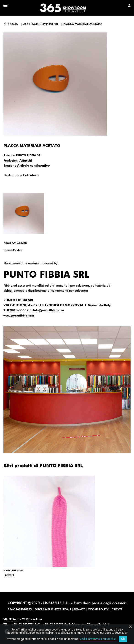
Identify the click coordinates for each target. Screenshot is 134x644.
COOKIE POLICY (98, 610)
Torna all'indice (13, 250)
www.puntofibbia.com (19, 316)
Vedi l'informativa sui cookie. (98, 639)
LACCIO (9, 575)
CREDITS (117, 610)
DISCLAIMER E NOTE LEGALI (53, 610)
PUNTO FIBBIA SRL (29, 156)
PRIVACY (79, 610)
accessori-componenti (41, 24)
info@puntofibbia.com (48, 311)
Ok (123, 639)
